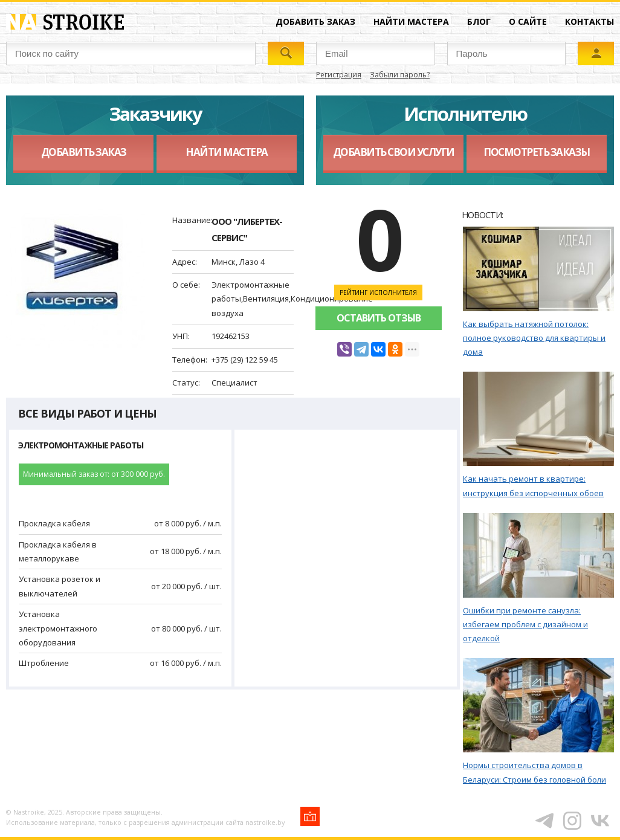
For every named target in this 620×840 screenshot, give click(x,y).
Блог (479, 21)
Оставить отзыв (379, 318)
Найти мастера (411, 21)
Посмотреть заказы (537, 152)
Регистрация (339, 75)
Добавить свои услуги (394, 152)
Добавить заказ (315, 21)
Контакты (589, 21)
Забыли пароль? (400, 75)
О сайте (528, 21)
